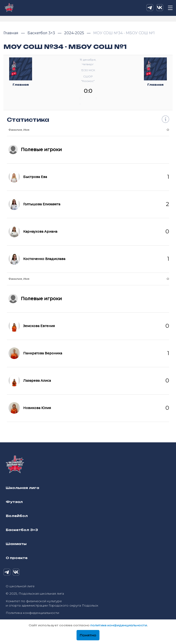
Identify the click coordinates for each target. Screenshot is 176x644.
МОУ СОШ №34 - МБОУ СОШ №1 (124, 33)
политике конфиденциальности (119, 625)
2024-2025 (75, 33)
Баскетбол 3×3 (42, 33)
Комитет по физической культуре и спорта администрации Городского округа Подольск (52, 603)
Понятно (88, 635)
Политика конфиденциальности (32, 613)
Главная (11, 33)
